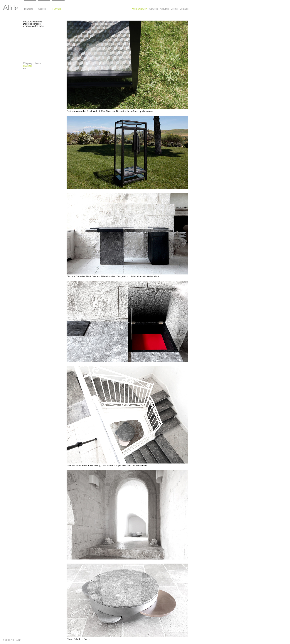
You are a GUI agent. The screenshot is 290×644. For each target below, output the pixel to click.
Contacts (184, 9)
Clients (174, 9)
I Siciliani (27, 66)
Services (154, 9)
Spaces (42, 9)
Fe (24, 69)
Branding (29, 9)
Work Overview (140, 9)
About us (164, 9)
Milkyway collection (33, 63)
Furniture (57, 9)
